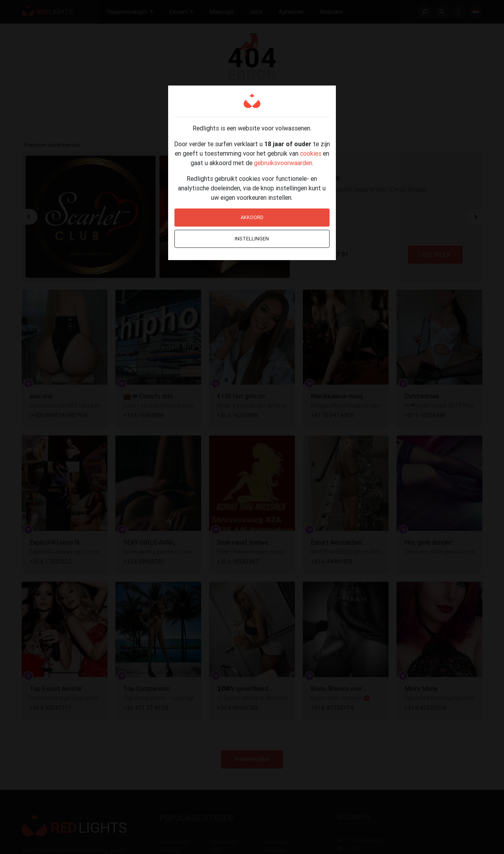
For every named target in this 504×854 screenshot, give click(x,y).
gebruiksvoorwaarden (283, 163)
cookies (311, 153)
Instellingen (252, 239)
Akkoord (252, 217)
